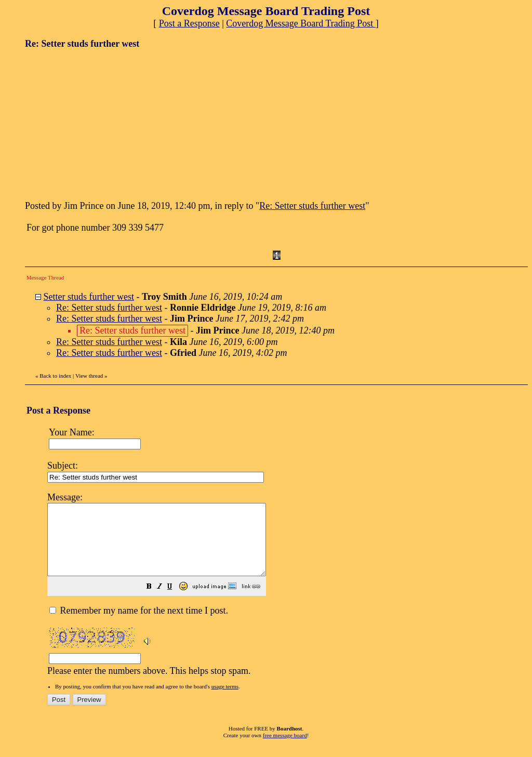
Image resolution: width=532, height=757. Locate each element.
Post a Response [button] (189, 23)
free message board (285, 749)
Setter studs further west (89, 297)
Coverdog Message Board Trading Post (301, 23)
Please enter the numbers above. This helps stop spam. (284, 590)
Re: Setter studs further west (312, 206)
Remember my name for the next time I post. (139, 625)
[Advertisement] (103, 124)
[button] (175, 601)
